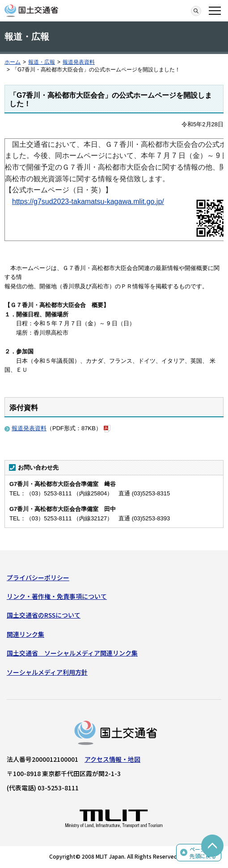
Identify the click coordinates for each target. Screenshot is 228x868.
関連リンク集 (25, 634)
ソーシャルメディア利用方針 (47, 672)
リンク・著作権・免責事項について (57, 596)
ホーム (13, 62)
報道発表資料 (79, 62)
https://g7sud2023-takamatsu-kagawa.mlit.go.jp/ (88, 201)
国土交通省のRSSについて (44, 615)
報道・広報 (42, 62)
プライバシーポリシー (38, 577)
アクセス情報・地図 (112, 759)
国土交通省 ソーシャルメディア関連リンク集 (72, 653)
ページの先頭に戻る (203, 853)
